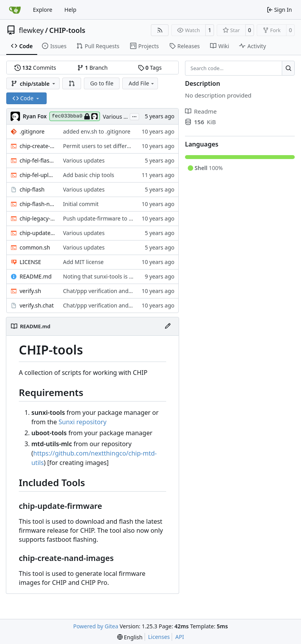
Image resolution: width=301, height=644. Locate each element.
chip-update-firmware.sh (37, 233)
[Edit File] (168, 326)
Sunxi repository (82, 422)
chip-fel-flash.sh (37, 160)
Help (70, 10)
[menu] (130, 637)
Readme (201, 111)
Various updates (123, 117)
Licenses (159, 637)
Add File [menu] (142, 83)
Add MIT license (83, 262)
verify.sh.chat (37, 305)
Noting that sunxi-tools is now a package (115, 276)
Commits (35, 68)
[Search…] (288, 68)
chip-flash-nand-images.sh (37, 204)
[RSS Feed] (160, 30)
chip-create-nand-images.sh (37, 146)
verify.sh (30, 291)
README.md (36, 276)
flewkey (31, 30)
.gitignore (32, 131)
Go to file (102, 83)
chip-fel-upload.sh (37, 175)
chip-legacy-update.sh (37, 218)
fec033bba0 (75, 116)
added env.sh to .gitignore (97, 131)
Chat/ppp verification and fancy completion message (131, 291)
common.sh (35, 247)
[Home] (15, 10)
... (134, 116)
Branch (92, 68)
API (180, 637)
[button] (72, 83)
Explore (43, 10)
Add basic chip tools (89, 175)
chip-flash (32, 189)
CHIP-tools (67, 30)
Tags (150, 68)
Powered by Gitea (96, 626)
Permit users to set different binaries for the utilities (130, 146)
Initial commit (81, 204)
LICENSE (30, 262)
